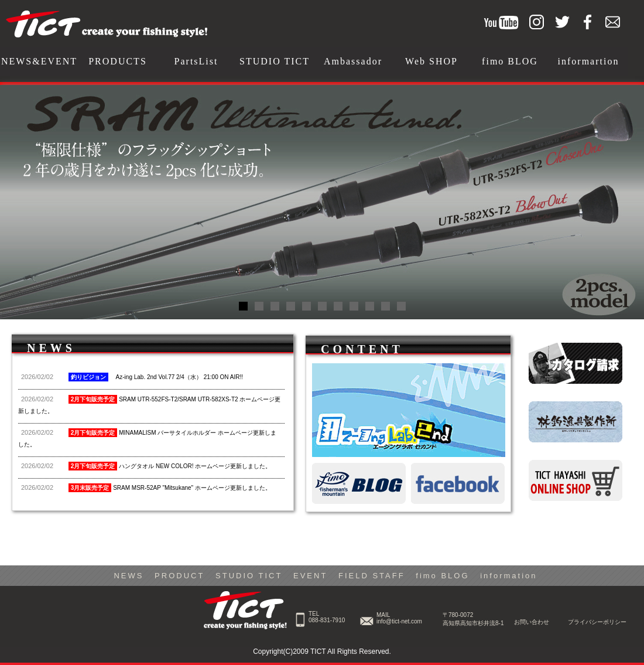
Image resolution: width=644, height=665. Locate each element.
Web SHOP (431, 61)
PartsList (196, 61)
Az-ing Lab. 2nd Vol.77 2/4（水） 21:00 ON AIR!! (132, 377)
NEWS (129, 576)
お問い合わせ (532, 622)
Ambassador (353, 61)
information (508, 576)
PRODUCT (179, 576)
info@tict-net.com (399, 621)
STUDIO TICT (275, 61)
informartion (589, 61)
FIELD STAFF (372, 576)
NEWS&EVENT (39, 61)
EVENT (310, 576)
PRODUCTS (118, 61)
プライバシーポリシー (597, 622)
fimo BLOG (510, 61)
